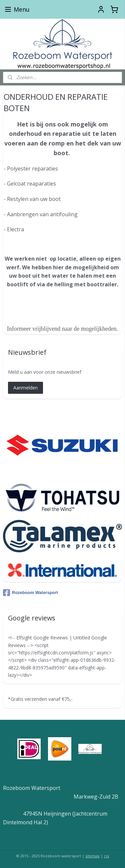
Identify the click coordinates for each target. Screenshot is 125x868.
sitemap (92, 856)
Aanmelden (25, 388)
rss (106, 856)
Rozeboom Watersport (30, 593)
